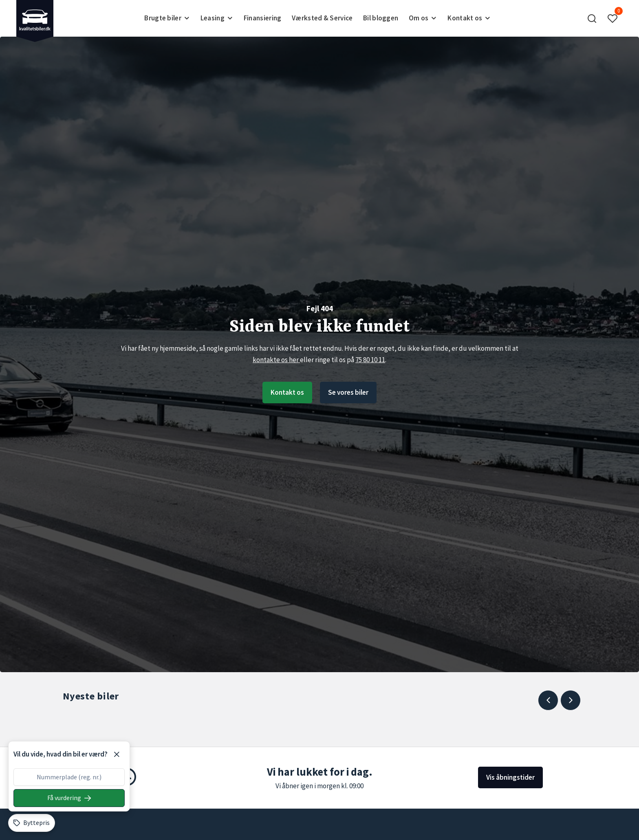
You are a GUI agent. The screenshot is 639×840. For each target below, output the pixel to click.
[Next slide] (571, 700)
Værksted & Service (322, 18)
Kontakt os (287, 392)
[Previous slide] (548, 700)
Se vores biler (348, 392)
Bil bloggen (381, 18)
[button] (592, 18)
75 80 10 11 (370, 360)
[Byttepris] (32, 823)
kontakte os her (276, 360)
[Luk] (117, 754)
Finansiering (263, 18)
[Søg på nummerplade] (69, 798)
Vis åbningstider (510, 777)
